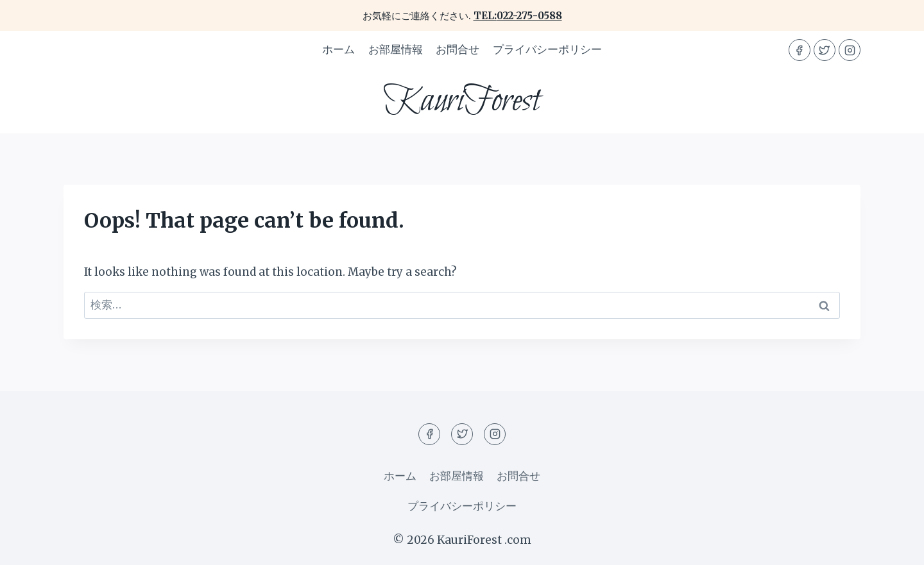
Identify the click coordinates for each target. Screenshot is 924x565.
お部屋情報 (396, 49)
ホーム (338, 49)
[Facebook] (800, 50)
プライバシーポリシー (547, 49)
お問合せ (458, 49)
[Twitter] (825, 50)
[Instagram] (850, 50)
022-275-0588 (529, 16)
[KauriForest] (462, 101)
